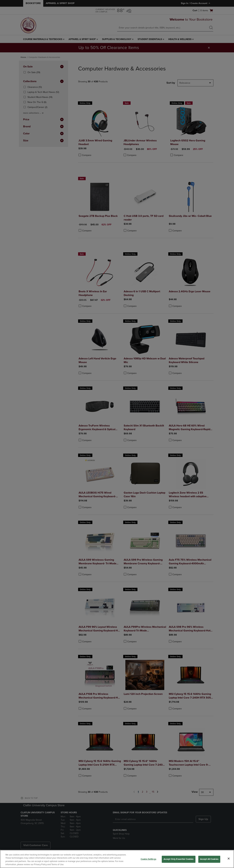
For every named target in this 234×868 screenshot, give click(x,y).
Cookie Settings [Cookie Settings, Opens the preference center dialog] (148, 859)
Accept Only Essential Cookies (179, 859)
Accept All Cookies (209, 859)
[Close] (229, 858)
